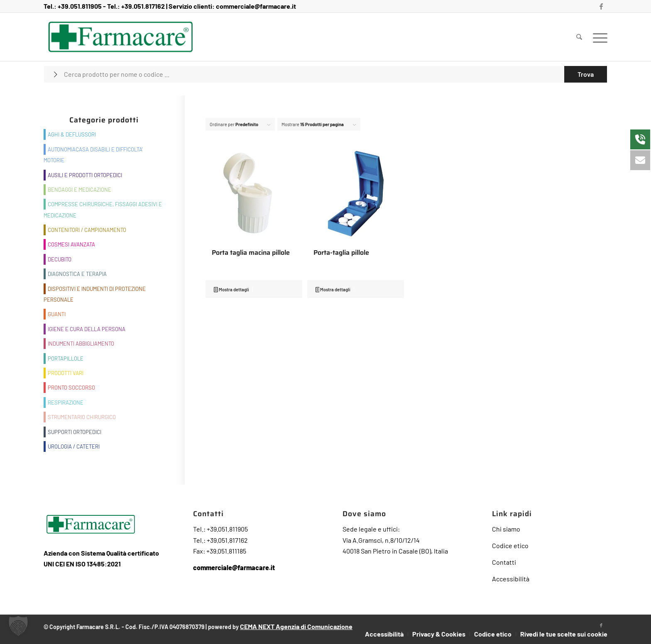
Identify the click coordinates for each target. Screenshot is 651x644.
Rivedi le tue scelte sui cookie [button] (564, 634)
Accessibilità (511, 579)
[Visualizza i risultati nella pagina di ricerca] (586, 74)
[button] (18, 626)
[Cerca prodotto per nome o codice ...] (325, 74)
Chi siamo (506, 529)
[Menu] (597, 37)
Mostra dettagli (231, 290)
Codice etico (510, 545)
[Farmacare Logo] (121, 37)
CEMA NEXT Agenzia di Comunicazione (296, 626)
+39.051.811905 (80, 6)
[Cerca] (579, 37)
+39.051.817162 (143, 6)
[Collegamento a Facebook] (601, 6)
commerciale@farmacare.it (256, 6)
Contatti (504, 562)
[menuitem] (579, 37)
